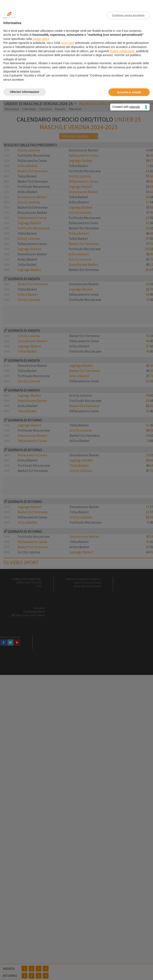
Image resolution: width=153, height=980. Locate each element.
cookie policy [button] (41, 39)
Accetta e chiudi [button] (129, 92)
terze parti (68, 43)
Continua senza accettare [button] (128, 15)
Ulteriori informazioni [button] (25, 92)
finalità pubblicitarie (122, 51)
